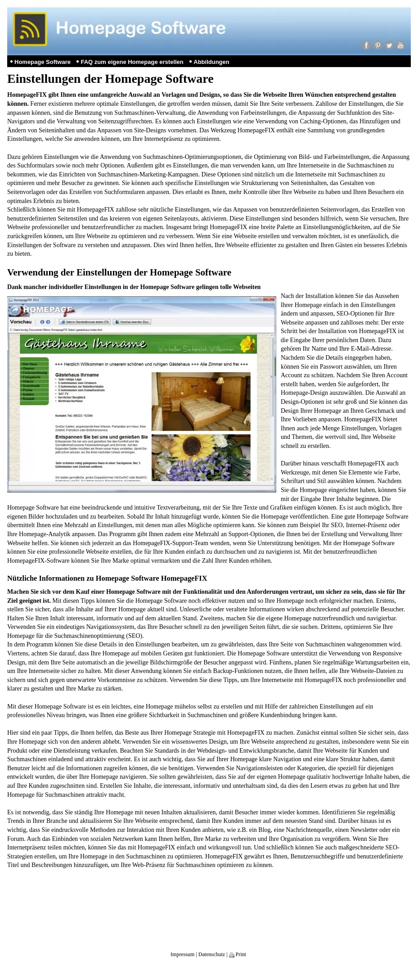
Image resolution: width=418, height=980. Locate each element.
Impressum (182, 954)
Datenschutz (212, 954)
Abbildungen (211, 62)
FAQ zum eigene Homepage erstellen (132, 62)
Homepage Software (43, 62)
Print (238, 954)
